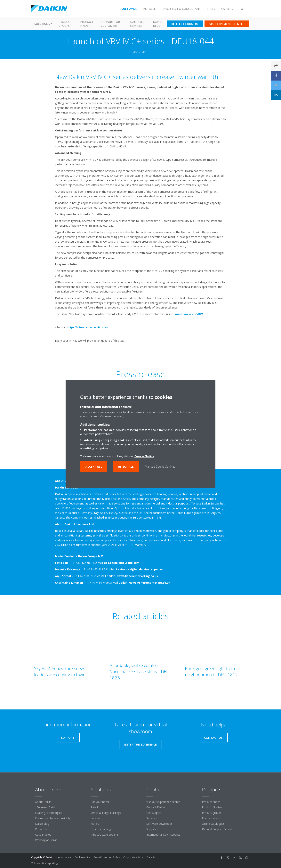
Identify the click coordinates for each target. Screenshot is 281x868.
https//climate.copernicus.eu (87, 327)
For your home (100, 802)
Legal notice (64, 857)
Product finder (87, 24)
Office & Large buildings (106, 813)
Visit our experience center (163, 802)
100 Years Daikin (46, 807)
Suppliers (152, 829)
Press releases (44, 829)
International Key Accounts (163, 835)
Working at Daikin (46, 840)
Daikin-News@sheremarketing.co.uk (132, 576)
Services (152, 818)
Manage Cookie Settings (160, 466)
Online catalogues (213, 824)
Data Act (151, 857)
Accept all (94, 466)
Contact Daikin (156, 807)
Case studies (43, 835)
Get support (154, 813)
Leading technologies (49, 813)
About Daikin (43, 802)
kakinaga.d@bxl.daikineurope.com (140, 569)
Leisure (95, 818)
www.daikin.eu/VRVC (189, 314)
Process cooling (101, 829)
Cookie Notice (144, 456)
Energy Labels (211, 818)
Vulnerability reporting (44, 863)
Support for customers (110, 24)
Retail (94, 807)
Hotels (95, 824)
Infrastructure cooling (104, 835)
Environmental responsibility (53, 818)
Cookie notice (83, 857)
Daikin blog (158, 24)
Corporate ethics (133, 857)
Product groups (65, 24)
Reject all (126, 466)
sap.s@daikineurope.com (122, 563)
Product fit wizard (213, 807)
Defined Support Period (217, 829)
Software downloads (159, 824)
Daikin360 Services (137, 24)
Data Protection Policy (107, 857)
